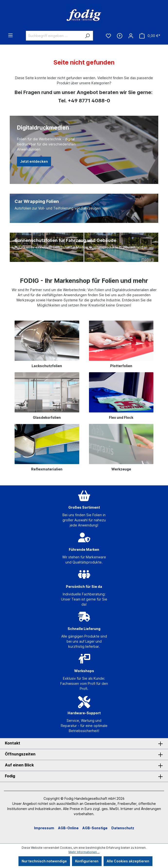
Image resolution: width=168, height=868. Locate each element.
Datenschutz (123, 828)
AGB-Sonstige (95, 828)
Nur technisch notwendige (44, 861)
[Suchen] (87, 36)
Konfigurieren (87, 861)
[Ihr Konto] (131, 36)
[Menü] (10, 35)
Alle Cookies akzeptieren (128, 861)
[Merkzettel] (108, 36)
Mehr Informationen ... (84, 852)
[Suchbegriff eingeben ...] (54, 36)
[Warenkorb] (150, 36)
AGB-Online (68, 828)
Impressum (44, 828)
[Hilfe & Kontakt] (120, 36)
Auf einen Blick (19, 765)
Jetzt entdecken (34, 161)
